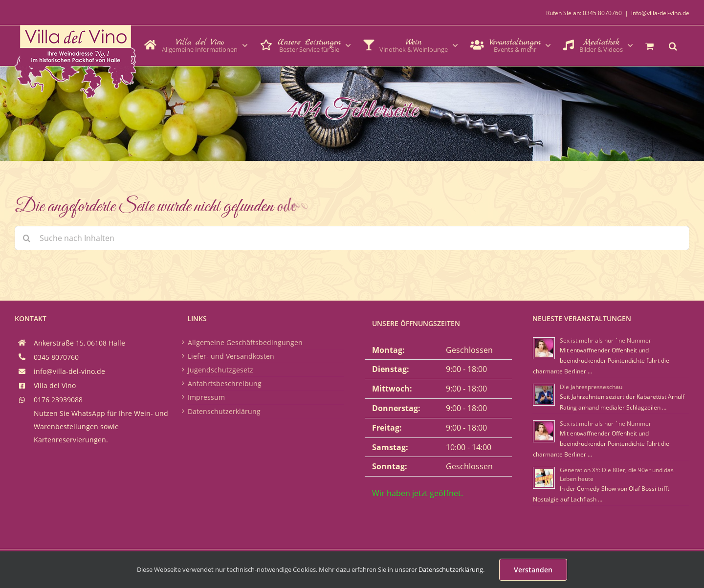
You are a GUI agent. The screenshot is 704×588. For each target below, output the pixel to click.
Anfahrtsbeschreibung (225, 383)
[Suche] (27, 238)
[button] (673, 45)
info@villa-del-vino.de (660, 13)
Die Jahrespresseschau (591, 387)
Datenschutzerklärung (224, 411)
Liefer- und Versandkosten (231, 356)
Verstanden (533, 570)
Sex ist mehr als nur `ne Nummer (605, 340)
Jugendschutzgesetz (220, 370)
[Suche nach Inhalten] (352, 238)
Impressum (206, 397)
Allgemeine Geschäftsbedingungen (245, 342)
